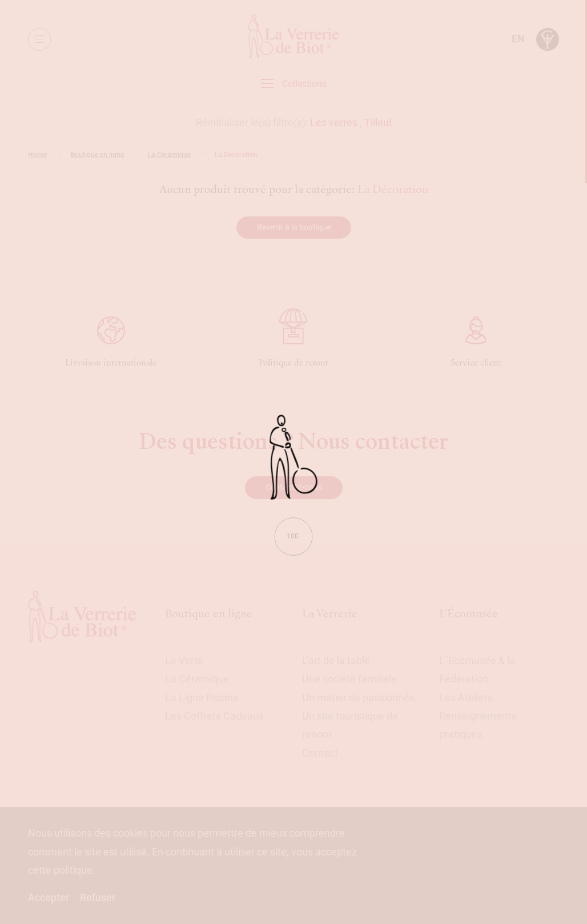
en (518, 39)
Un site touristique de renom (350, 725)
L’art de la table (336, 660)
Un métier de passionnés (358, 698)
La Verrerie (330, 614)
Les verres (334, 122)
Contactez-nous (294, 487)
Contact (320, 753)
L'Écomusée (469, 614)
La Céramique (169, 155)
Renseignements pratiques (478, 725)
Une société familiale (349, 679)
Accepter (49, 897)
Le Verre (184, 660)
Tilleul (378, 122)
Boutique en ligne (97, 155)
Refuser (98, 897)
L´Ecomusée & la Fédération (477, 670)
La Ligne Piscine (202, 698)
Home (37, 155)
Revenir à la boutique (294, 227)
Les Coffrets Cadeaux (214, 716)
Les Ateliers (466, 698)
